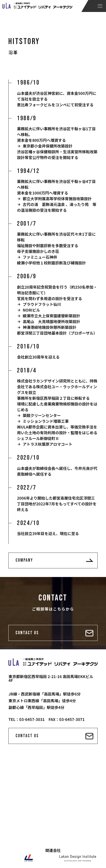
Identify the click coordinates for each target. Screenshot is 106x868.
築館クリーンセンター (42, 415)
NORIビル (31, 310)
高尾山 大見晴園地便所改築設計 (51, 321)
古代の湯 (30, 204)
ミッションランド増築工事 (46, 421)
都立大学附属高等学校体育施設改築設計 (57, 199)
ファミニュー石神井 (40, 257)
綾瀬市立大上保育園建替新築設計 (51, 316)
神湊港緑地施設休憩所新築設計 (50, 327)
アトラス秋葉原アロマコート (48, 444)
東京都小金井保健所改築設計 (48, 146)
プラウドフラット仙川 (42, 304)
